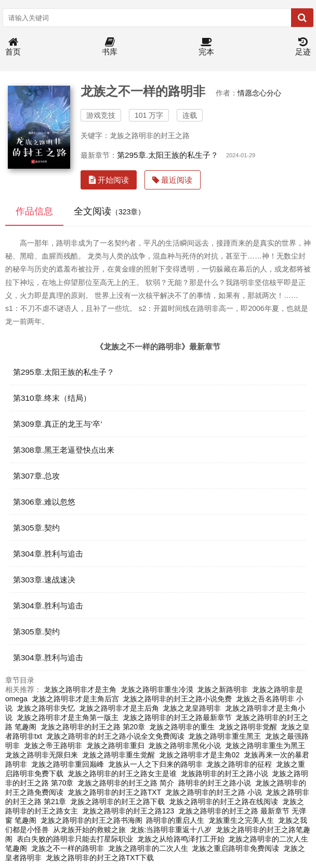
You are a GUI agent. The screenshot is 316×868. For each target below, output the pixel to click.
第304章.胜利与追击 (48, 554)
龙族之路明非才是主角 (80, 689)
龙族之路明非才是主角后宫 (75, 699)
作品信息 (34, 211)
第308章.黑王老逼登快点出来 (64, 450)
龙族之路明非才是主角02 (200, 755)
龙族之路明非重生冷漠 (157, 689)
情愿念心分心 (259, 93)
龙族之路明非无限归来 (42, 755)
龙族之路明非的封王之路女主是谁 (122, 774)
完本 (206, 47)
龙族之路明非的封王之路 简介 (126, 783)
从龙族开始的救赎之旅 (89, 830)
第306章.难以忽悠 (44, 502)
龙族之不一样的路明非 (68, 848)
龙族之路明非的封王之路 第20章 (93, 727)
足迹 (303, 47)
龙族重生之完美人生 (241, 820)
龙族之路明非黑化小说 (185, 745)
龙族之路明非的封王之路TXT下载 (100, 858)
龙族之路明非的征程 (239, 764)
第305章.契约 (36, 528)
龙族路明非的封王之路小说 (225, 774)
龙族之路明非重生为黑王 (265, 745)
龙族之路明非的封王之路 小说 (214, 792)
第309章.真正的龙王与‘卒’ (58, 424)
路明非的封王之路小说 (215, 783)
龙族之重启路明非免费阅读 (235, 848)
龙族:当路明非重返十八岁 (171, 830)
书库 (110, 47)
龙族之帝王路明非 (53, 745)
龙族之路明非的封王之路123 (128, 811)
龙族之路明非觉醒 (248, 727)
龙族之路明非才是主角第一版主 (68, 717)
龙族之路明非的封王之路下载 (117, 802)
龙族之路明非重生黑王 (225, 736)
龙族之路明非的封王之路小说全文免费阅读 (115, 736)
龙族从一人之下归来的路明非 (155, 764)
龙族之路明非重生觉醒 (118, 755)
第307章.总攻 (36, 476)
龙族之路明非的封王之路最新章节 (177, 717)
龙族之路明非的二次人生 (148, 848)
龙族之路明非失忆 (46, 708)
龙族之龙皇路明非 (192, 708)
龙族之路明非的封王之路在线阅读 (223, 802)
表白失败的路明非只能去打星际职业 (75, 839)
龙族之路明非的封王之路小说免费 (177, 699)
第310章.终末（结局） (52, 398)
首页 (13, 47)
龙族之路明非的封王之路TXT (114, 792)
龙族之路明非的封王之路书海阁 (91, 820)
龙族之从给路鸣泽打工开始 (181, 839)
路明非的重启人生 (175, 820)
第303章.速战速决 (44, 580)
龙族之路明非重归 (115, 745)
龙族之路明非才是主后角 (119, 708)
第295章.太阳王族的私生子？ (168, 155)
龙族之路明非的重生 (182, 727)
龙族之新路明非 (222, 689)
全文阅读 (109, 211)
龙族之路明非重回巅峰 (68, 764)
